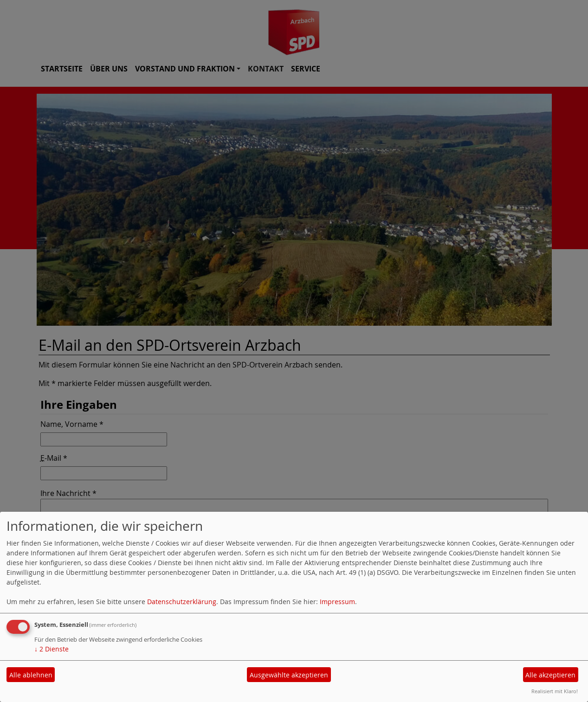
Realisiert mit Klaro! (555, 691)
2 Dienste (52, 649)
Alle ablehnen (31, 675)
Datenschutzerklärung (182, 602)
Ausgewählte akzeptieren (289, 675)
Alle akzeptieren (550, 675)
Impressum (337, 602)
